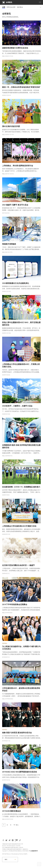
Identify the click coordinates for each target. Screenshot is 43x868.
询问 (6, 859)
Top (39, 864)
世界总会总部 (11, 7)
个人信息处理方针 (33, 851)
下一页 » (16, 825)
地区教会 (20, 7)
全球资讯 (9, 2)
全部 (4, 7)
